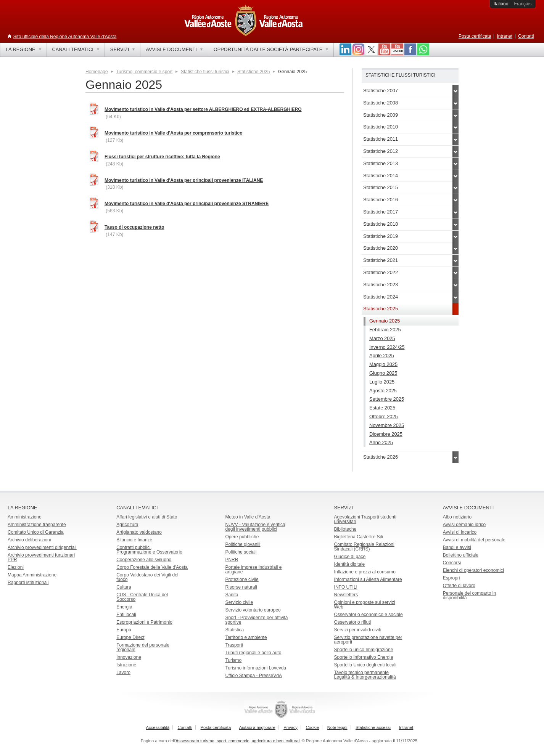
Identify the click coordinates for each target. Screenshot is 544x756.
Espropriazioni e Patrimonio (144, 622)
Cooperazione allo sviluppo (144, 560)
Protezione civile (242, 579)
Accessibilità (158, 727)
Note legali (337, 727)
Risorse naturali (241, 587)
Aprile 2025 (382, 356)
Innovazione (129, 657)
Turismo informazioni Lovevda (256, 668)
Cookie (312, 727)
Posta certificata (475, 36)
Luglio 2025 (382, 382)
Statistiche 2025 (253, 72)
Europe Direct (130, 637)
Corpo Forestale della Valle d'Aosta (152, 567)
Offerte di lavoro (459, 586)
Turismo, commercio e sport (144, 72)
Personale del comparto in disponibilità (469, 595)
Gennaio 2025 (385, 321)
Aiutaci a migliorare (257, 727)
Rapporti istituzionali (28, 583)
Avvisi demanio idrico (464, 525)
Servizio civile (239, 602)
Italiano (501, 4)
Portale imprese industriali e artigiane (253, 570)
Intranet (505, 36)
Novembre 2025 (387, 425)
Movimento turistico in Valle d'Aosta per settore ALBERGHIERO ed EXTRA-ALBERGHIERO (203, 109)
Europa (124, 630)
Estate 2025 (382, 408)
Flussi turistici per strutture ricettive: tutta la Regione (162, 157)
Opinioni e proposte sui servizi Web (365, 605)
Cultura (124, 587)
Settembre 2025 (387, 399)
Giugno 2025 (383, 373)
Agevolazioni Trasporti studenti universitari (365, 519)
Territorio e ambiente (246, 637)
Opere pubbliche (242, 537)
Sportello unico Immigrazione (364, 650)
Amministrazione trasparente (37, 525)
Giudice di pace (350, 557)
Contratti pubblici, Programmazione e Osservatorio (149, 550)
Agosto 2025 (383, 391)
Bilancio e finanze (134, 540)
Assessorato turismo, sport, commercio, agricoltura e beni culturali (238, 741)
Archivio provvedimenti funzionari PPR (41, 557)
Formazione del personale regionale (143, 647)
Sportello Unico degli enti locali (365, 665)
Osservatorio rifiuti (353, 622)
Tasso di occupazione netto (134, 227)
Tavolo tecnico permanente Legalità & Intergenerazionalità (365, 675)
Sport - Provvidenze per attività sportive (256, 620)
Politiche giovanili (243, 544)
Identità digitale (350, 564)
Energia (124, 607)
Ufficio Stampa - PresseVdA (253, 676)
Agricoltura (127, 525)
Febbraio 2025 (385, 330)
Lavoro (123, 673)
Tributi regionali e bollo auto (253, 653)
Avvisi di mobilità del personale (474, 540)
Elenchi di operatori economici (473, 570)
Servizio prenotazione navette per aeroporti (368, 640)
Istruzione (126, 665)
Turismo (233, 660)
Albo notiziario (457, 517)
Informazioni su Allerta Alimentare (368, 579)
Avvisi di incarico (460, 532)
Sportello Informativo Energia (364, 657)
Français (523, 4)
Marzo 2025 (382, 338)
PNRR (232, 560)
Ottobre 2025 (384, 417)
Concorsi (452, 563)
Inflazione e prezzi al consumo (365, 572)
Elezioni (16, 567)
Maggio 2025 (383, 364)
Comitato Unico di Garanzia (36, 532)
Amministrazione (25, 517)
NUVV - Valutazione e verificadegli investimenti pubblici (255, 527)
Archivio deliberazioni (29, 540)
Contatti (526, 36)
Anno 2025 (381, 442)
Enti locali (126, 615)
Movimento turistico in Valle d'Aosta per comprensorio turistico (174, 133)
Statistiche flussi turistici (205, 72)
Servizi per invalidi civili (358, 630)
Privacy (291, 727)
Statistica (234, 630)
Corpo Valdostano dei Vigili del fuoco (147, 577)
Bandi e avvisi (457, 547)
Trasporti (234, 645)
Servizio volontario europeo (253, 610)
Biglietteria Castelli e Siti (359, 537)
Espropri (451, 578)
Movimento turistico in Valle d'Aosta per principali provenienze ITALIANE (184, 180)
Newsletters (346, 595)
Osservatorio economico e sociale (369, 615)
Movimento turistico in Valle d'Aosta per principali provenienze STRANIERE (187, 204)
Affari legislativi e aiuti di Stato (147, 517)
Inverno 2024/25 (387, 347)
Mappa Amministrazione (32, 575)
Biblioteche (345, 529)
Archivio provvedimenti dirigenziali (42, 547)
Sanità (232, 595)
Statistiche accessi (373, 727)
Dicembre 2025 (386, 434)
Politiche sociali (241, 552)
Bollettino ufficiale (461, 555)
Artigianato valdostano (139, 532)
